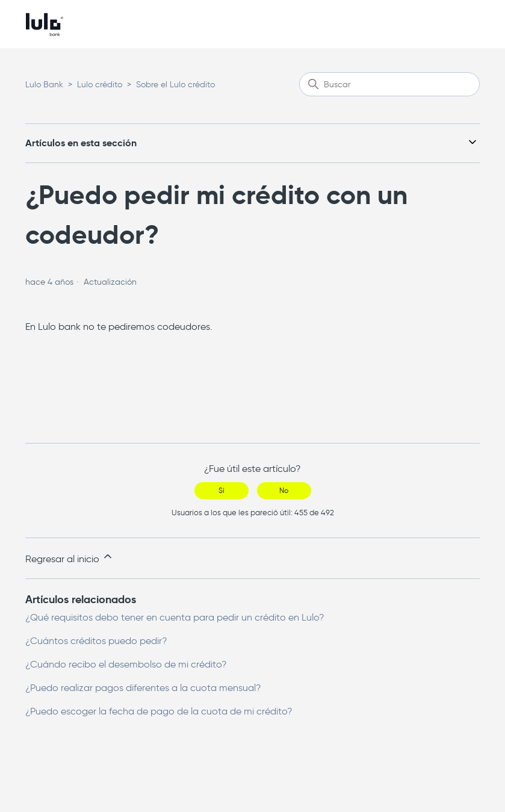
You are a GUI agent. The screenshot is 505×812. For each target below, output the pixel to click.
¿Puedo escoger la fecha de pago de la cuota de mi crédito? (159, 711)
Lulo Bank (44, 85)
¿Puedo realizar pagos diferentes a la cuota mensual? (143, 688)
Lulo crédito (100, 85)
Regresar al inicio (70, 557)
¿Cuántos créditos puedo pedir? (96, 641)
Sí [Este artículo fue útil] (221, 490)
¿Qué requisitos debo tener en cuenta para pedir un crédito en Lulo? (175, 617)
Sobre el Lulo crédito (175, 85)
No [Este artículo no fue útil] (284, 490)
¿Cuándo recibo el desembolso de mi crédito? (126, 664)
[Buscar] (389, 84)
